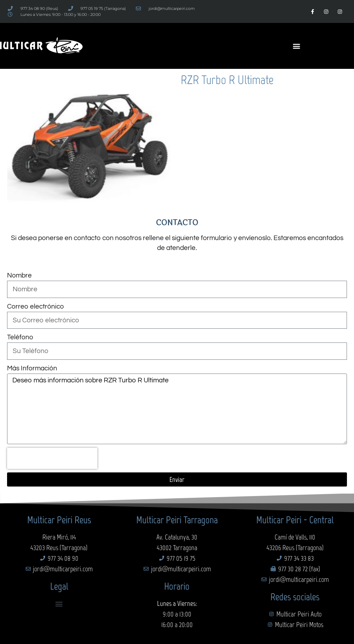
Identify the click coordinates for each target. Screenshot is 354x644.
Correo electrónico (35, 306)
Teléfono (20, 337)
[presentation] (52, 458)
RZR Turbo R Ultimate (227, 80)
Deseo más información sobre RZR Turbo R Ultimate (177, 409)
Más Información (32, 368)
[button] (297, 46)
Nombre (19, 275)
